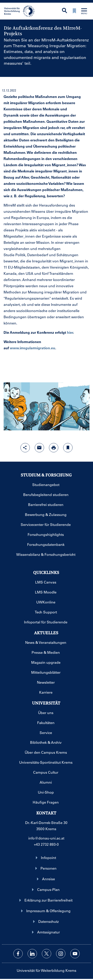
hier (70, 332)
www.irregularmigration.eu (32, 348)
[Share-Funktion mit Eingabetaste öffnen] (25, 448)
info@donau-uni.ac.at (46, 838)
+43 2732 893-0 (46, 844)
